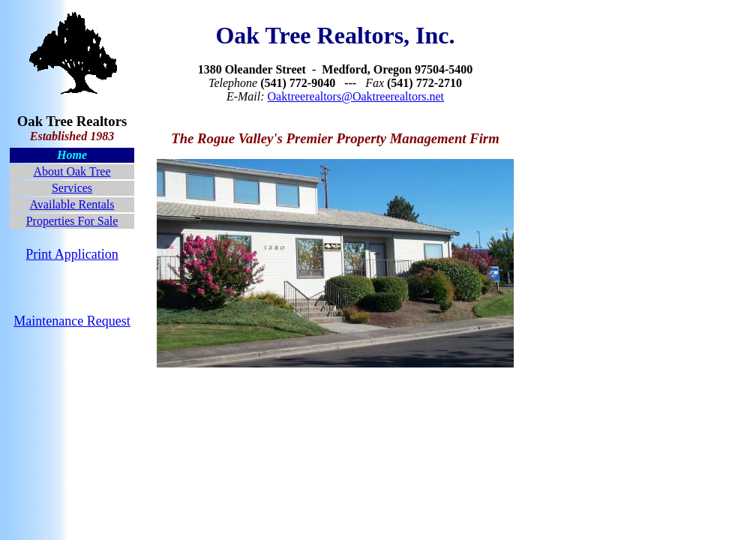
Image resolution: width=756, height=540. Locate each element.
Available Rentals (72, 204)
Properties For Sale (72, 221)
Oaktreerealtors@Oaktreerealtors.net (356, 96)
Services (72, 188)
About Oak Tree (72, 171)
